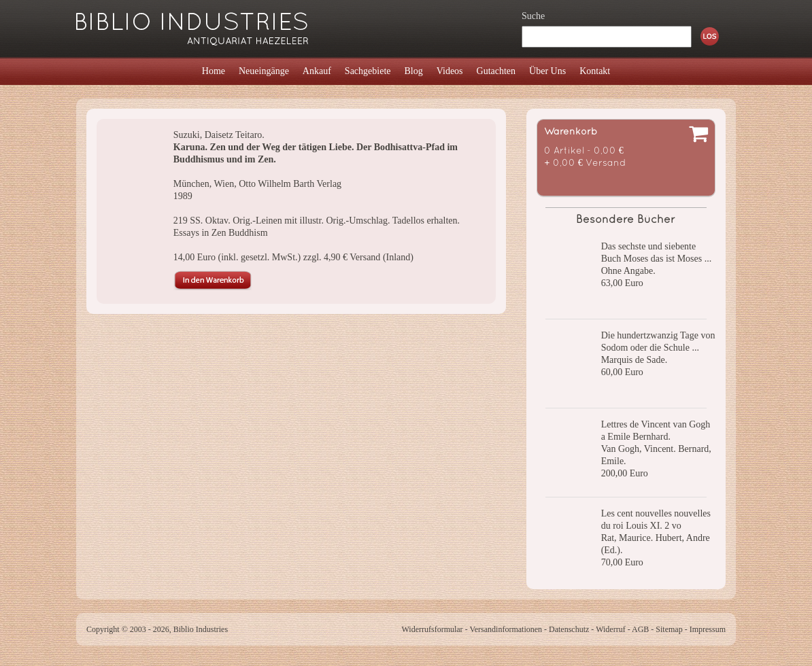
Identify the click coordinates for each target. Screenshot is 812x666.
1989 (183, 196)
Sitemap (669, 629)
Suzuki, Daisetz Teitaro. (219, 135)
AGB (640, 629)
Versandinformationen (506, 629)
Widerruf (611, 629)
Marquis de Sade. (635, 360)
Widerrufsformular (432, 629)
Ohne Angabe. (628, 271)
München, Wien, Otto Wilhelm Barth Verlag (257, 184)
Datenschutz (569, 629)
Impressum (708, 629)
